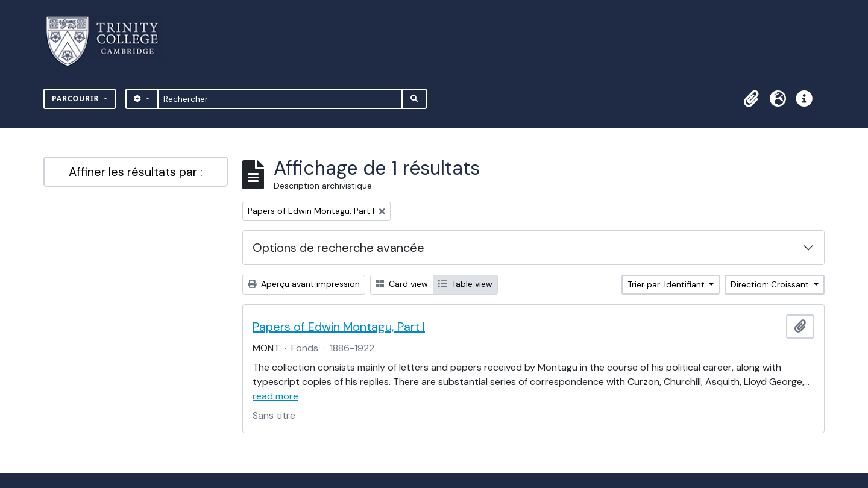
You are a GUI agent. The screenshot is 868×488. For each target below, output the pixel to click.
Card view (402, 284)
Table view (465, 284)
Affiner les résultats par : (136, 172)
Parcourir (77, 99)
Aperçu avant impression (304, 284)
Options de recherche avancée (338, 248)
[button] (751, 99)
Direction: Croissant (771, 284)
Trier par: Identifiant (667, 284)
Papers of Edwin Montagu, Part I (339, 327)
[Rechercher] (280, 99)
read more (275, 396)
